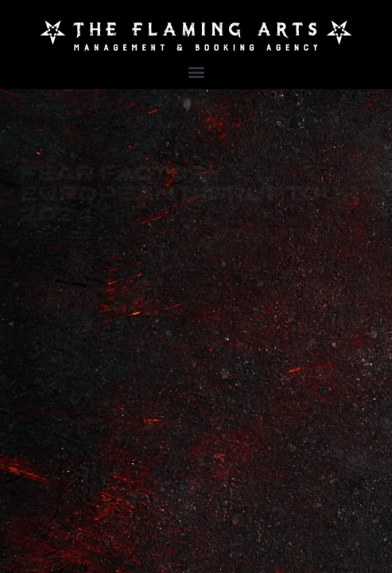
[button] (196, 72)
